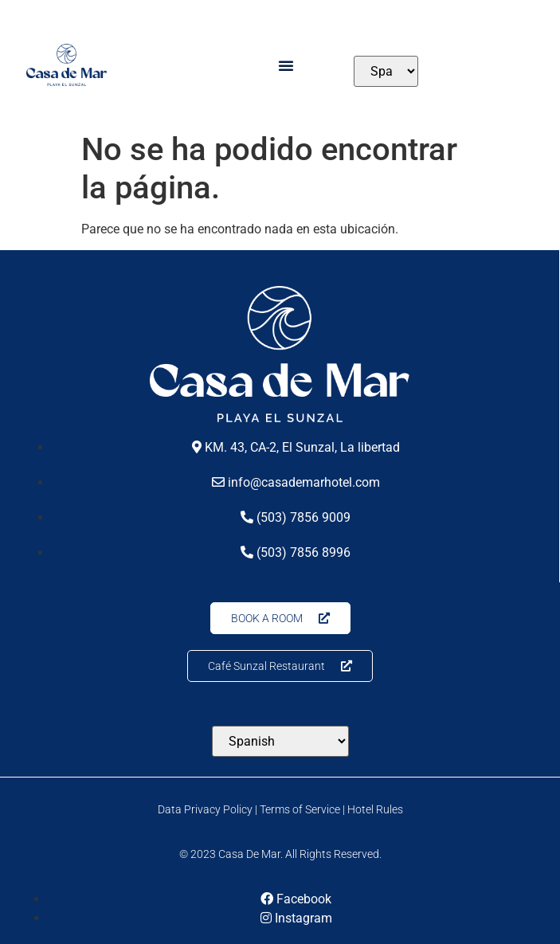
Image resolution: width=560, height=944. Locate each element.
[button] (286, 65)
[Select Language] (386, 71)
